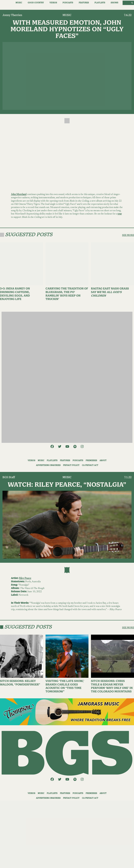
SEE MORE (128, 235)
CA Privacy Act (90, 465)
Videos (53, 3)
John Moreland (19, 194)
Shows (114, 3)
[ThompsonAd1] (67, 712)
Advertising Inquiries (48, 465)
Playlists (100, 3)
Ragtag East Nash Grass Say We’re (110, 292)
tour (120, 214)
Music (19, 3)
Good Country (36, 3)
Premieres (91, 461)
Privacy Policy (71, 465)
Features (84, 3)
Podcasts (68, 3)
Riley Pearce (25, 578)
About (103, 461)
